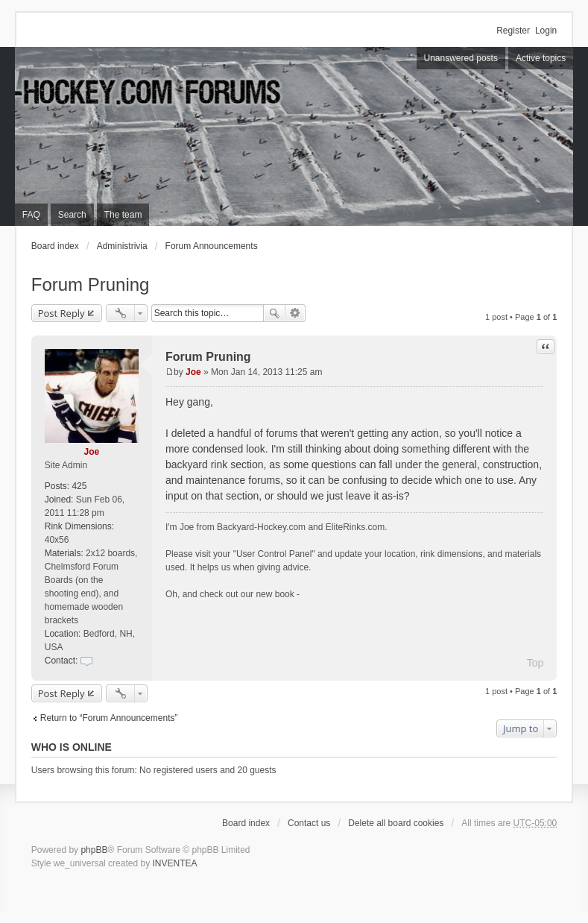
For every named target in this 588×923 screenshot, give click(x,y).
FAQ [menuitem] (31, 215)
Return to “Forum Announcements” (109, 718)
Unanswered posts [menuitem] (461, 58)
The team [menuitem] (123, 215)
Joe (92, 452)
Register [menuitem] (513, 31)
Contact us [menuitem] (309, 823)
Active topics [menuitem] (541, 58)
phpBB (94, 850)
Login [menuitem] (546, 31)
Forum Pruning (91, 284)
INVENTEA (174, 863)
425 (79, 486)
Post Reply (61, 313)
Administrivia (122, 246)
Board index (55, 246)
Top (535, 663)
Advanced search (295, 313)
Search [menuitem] (72, 215)
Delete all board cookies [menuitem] (396, 823)
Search (274, 313)
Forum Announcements (212, 246)
